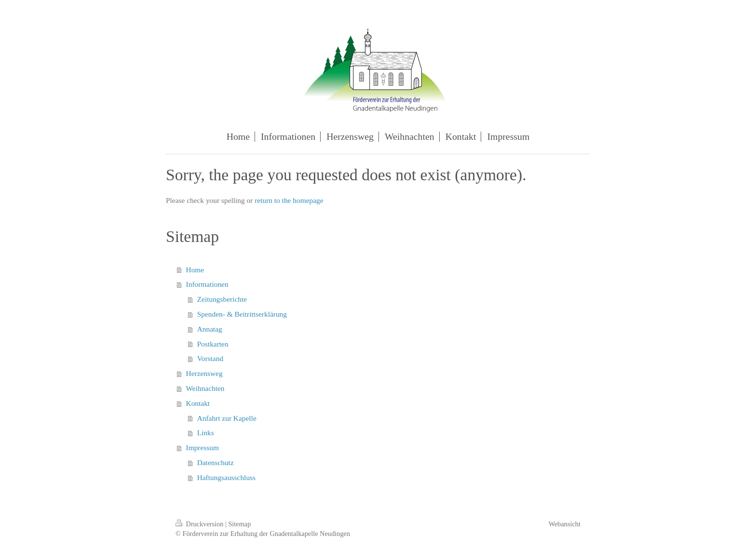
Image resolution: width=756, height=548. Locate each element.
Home (195, 270)
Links (206, 433)
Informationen (207, 284)
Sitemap (239, 524)
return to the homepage (289, 200)
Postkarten (213, 344)
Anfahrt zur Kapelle (227, 418)
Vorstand (210, 358)
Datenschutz (216, 462)
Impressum (202, 448)
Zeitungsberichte (222, 299)
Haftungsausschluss (226, 477)
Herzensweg (204, 373)
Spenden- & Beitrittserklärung (242, 314)
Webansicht (565, 524)
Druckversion (200, 524)
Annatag (210, 329)
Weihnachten (205, 388)
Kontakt (198, 403)
